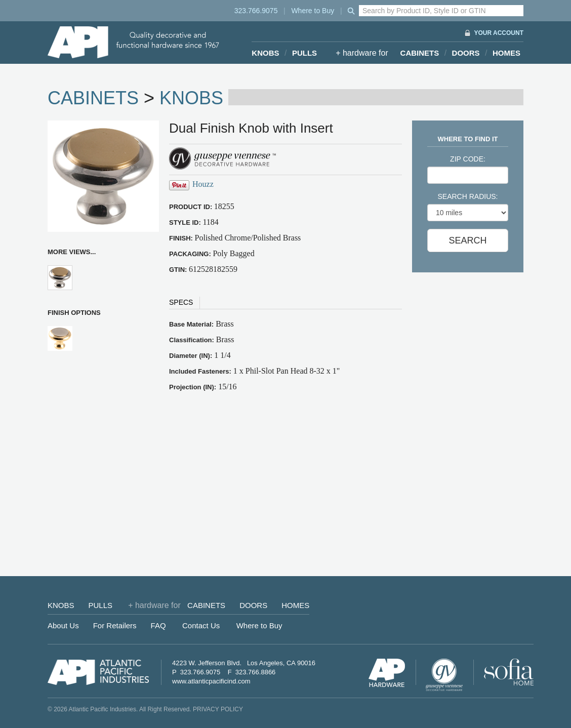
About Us (63, 625)
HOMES (506, 53)
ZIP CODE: (468, 159)
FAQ (158, 625)
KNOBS (265, 53)
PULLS (304, 53)
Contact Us (201, 625)
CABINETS (420, 53)
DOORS (466, 53)
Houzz (203, 184)
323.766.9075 (256, 11)
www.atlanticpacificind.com (211, 681)
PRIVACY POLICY (218, 709)
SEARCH (467, 240)
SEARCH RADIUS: (467, 196)
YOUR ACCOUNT (499, 33)
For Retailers (115, 625)
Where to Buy (313, 11)
